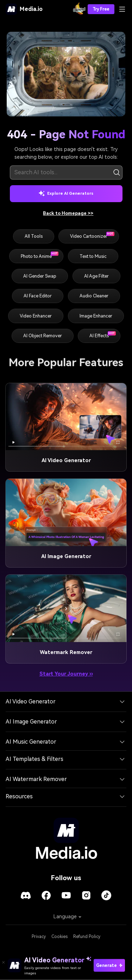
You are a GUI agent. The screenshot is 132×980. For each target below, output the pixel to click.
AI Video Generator (66, 461)
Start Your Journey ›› (66, 674)
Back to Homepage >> (68, 213)
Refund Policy (87, 937)
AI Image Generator (66, 556)
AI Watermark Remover (36, 779)
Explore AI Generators (66, 193)
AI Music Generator (31, 742)
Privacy (39, 937)
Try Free (101, 9)
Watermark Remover (66, 652)
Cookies (59, 937)
